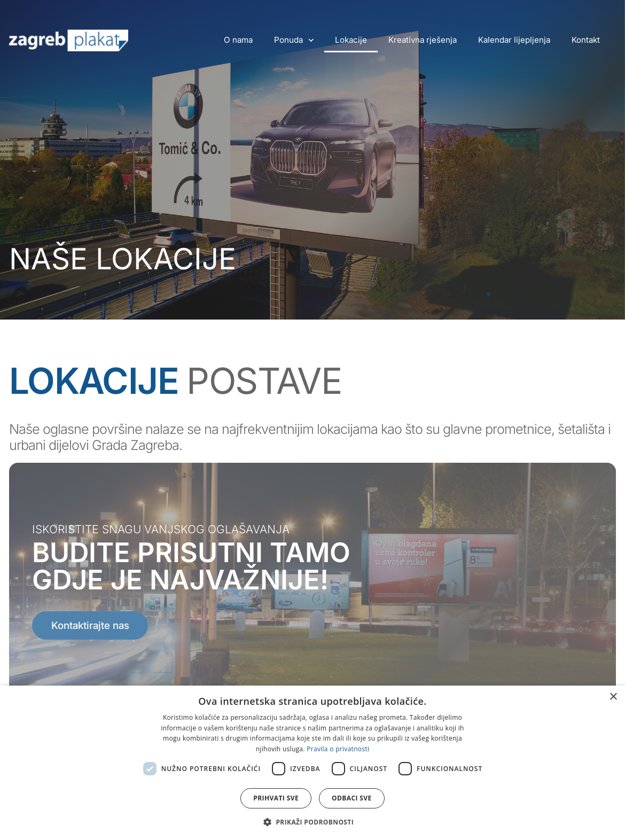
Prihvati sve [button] (276, 798)
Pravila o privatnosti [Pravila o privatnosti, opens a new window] (338, 749)
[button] (312, 822)
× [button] (613, 697)
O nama (238, 40)
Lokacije (351, 40)
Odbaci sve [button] (352, 798)
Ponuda (294, 40)
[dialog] (312, 763)
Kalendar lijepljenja (514, 40)
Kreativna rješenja (423, 40)
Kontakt (586, 40)
